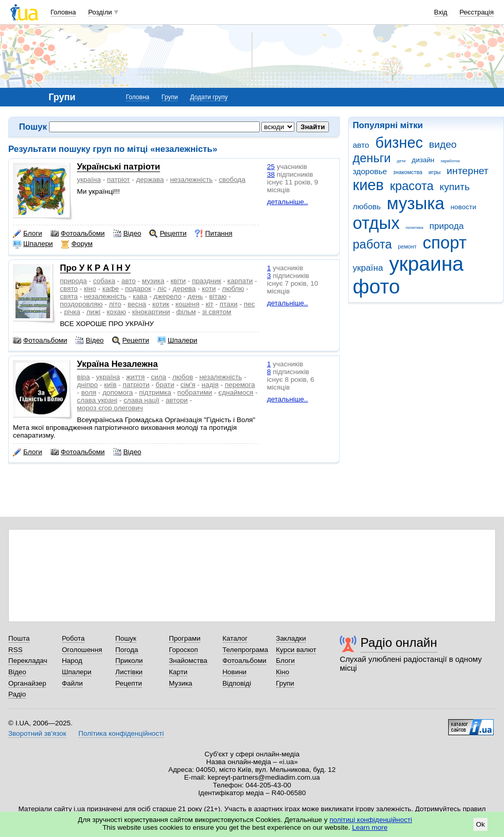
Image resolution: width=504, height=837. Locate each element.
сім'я (188, 385)
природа (447, 226)
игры (435, 172)
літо (115, 304)
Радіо (17, 694)
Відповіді (237, 683)
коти (209, 289)
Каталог (235, 638)
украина (426, 264)
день (195, 296)
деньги (372, 158)
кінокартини (151, 312)
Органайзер (27, 683)
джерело (167, 296)
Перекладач (28, 661)
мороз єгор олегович (110, 408)
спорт (444, 243)
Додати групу (209, 97)
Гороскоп (183, 650)
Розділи (100, 12)
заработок (450, 161)
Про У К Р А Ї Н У (95, 268)
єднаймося (236, 392)
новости (463, 207)
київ (110, 385)
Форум (77, 244)
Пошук (126, 638)
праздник (207, 281)
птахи (229, 304)
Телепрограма (246, 650)
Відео (127, 234)
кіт (209, 304)
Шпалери (33, 244)
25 (271, 167)
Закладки (291, 638)
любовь (367, 206)
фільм (186, 312)
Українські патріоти (119, 167)
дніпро (87, 385)
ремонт (407, 246)
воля (89, 392)
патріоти (136, 385)
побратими (195, 392)
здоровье (370, 171)
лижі (93, 312)
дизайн (423, 160)
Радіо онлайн (399, 642)
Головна (63, 12)
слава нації (141, 400)
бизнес (399, 143)
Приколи (129, 661)
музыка (416, 203)
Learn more (370, 827)
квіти (178, 281)
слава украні (97, 400)
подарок (138, 289)
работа (372, 244)
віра (83, 377)
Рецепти (168, 234)
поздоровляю (81, 304)
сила (159, 377)
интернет (468, 171)
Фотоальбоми (78, 234)
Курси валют (296, 650)
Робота (73, 638)
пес (249, 304)
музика (153, 281)
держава (150, 180)
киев (368, 185)
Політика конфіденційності (121, 733)
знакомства (408, 172)
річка (72, 312)
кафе (111, 289)
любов (183, 377)
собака (104, 281)
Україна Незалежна (117, 364)
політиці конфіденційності (371, 820)
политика (415, 228)
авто (361, 145)
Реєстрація (477, 12)
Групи (170, 97)
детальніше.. (287, 202)
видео (443, 144)
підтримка (155, 392)
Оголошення (82, 650)
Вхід (441, 12)
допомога (117, 392)
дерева (184, 289)
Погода (127, 650)
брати (165, 385)
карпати (240, 281)
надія (210, 385)
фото (376, 286)
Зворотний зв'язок (37, 733)
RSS (15, 650)
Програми (185, 638)
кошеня (187, 304)
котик (161, 304)
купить (454, 187)
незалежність (191, 180)
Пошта (19, 638)
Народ (72, 661)
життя (135, 377)
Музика (180, 683)
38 (271, 174)
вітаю (218, 296)
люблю (233, 289)
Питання (214, 234)
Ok (481, 824)
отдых (376, 223)
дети (401, 161)
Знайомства (188, 661)
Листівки (129, 672)
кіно (90, 289)
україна (368, 268)
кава (140, 296)
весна (137, 304)
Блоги (28, 234)
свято (69, 289)
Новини (235, 672)
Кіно (282, 672)
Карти (178, 672)
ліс (162, 289)
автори (177, 400)
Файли (73, 683)
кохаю (116, 312)
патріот (118, 180)
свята (69, 296)
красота (412, 186)
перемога (240, 385)
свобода (232, 180)
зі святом (217, 312)
